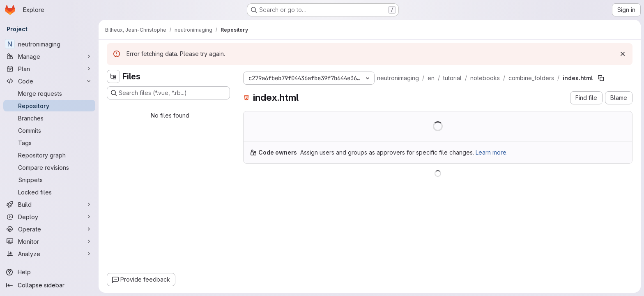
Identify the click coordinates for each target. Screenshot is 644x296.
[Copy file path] (601, 78)
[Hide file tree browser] (113, 76)
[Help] (49, 272)
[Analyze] (49, 254)
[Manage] (49, 56)
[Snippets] (49, 180)
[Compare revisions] (49, 167)
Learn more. (492, 152)
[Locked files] (49, 192)
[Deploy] (49, 217)
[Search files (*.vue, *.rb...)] (168, 93)
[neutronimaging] (49, 44)
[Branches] (49, 118)
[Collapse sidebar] (49, 285)
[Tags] (49, 143)
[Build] (49, 204)
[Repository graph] (49, 155)
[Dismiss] (623, 54)
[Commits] (49, 130)
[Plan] (49, 69)
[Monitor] (49, 241)
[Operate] (49, 229)
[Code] (49, 81)
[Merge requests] (49, 93)
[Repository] (49, 106)
